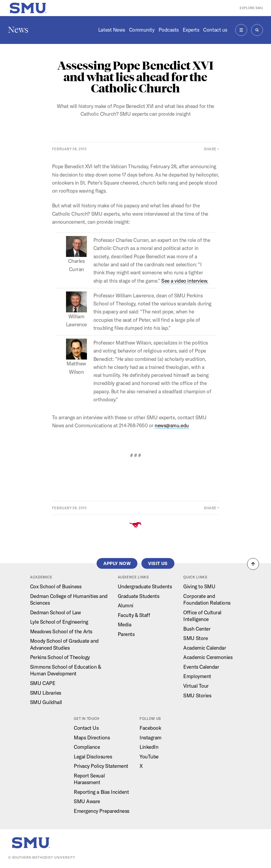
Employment (197, 676)
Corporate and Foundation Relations (207, 600)
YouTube (149, 757)
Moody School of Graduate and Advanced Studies (64, 644)
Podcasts (169, 30)
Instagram (151, 738)
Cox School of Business (56, 586)
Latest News (112, 30)
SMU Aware (87, 801)
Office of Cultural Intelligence (202, 616)
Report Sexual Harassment (89, 779)
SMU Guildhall (46, 702)
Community (142, 30)
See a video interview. (185, 281)
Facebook (150, 728)
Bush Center (197, 629)
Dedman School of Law (56, 612)
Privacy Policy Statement (101, 766)
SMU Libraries (46, 693)
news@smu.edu (172, 425)
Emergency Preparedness (102, 811)
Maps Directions (92, 738)
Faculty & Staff (134, 615)
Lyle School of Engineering (59, 622)
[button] (253, 564)
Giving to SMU (199, 586)
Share (210, 149)
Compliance (87, 747)
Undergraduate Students (145, 586)
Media (125, 624)
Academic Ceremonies (208, 657)
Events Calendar (201, 667)
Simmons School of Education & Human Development (65, 670)
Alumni (126, 605)
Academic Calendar (205, 648)
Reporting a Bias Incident (101, 792)
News (18, 30)
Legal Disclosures (93, 757)
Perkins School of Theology (60, 657)
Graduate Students (139, 596)
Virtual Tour (196, 686)
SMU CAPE (43, 683)
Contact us (215, 30)
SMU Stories (197, 695)
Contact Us (86, 728)
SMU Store (195, 638)
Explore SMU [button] (251, 8)
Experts (191, 30)
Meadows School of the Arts (61, 631)
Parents (126, 634)
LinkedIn (149, 747)
